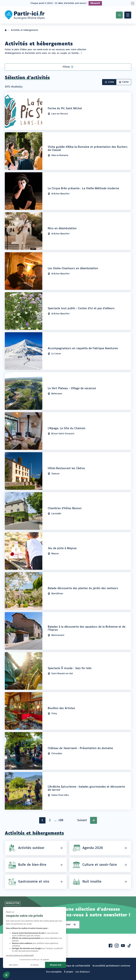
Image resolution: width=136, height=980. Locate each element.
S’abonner (65, 925)
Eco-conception (54, 972)
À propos (69, 972)
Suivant (82, 820)
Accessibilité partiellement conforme (111, 966)
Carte (125, 82)
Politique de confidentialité (76, 966)
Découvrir (95, 3)
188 (61, 821)
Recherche (119, 15)
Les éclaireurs (83, 972)
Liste (111, 82)
